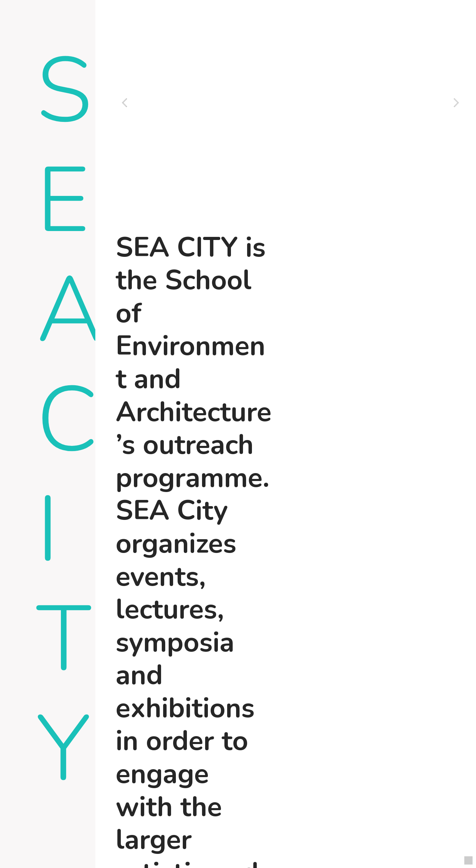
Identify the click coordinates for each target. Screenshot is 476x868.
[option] (290, 103)
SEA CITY (70, 420)
